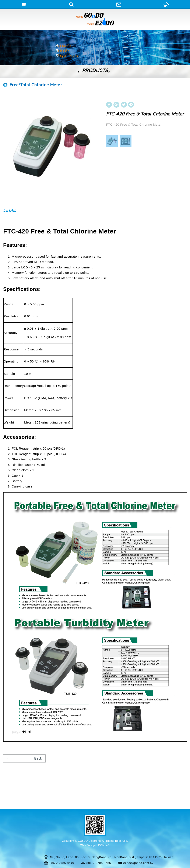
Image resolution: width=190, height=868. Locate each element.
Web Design (88, 845)
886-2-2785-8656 (99, 863)
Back (24, 758)
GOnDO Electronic (95, 19)
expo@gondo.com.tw (138, 863)
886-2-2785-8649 (62, 863)
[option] (51, 147)
